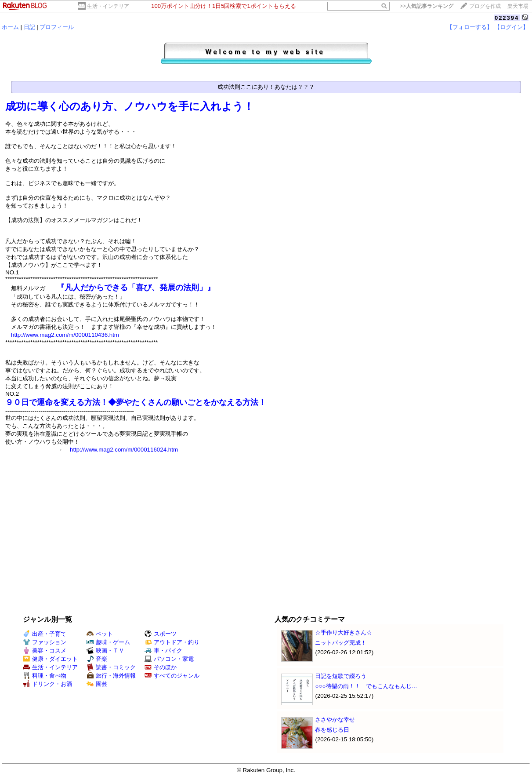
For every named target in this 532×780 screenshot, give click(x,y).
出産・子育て (45, 634)
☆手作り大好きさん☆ (344, 632)
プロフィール (57, 27)
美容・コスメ (45, 651)
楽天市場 (518, 6)
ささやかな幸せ (335, 720)
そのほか (161, 667)
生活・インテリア (108, 6)
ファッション (45, 642)
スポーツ (161, 634)
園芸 (97, 684)
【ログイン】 (511, 27)
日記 (29, 27)
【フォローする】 (470, 27)
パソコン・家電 (169, 659)
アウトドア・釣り (172, 642)
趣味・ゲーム (108, 642)
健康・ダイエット (50, 659)
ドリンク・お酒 (47, 684)
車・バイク (163, 651)
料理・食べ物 (45, 676)
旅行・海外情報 (111, 676)
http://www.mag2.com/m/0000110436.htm (65, 335)
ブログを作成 (485, 6)
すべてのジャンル (172, 676)
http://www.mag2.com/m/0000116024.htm (124, 450)
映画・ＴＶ (105, 651)
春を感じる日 (332, 730)
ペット (100, 634)
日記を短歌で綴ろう (341, 676)
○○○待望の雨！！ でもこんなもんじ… (366, 686)
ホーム (10, 27)
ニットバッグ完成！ (341, 643)
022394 (507, 18)
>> (427, 6)
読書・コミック (111, 667)
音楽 (97, 659)
